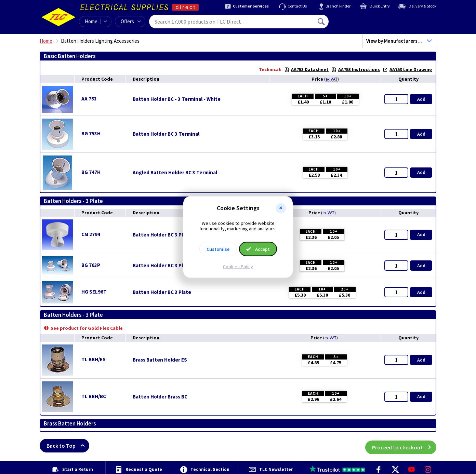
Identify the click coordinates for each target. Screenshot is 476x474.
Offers (131, 21)
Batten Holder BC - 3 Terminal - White (177, 99)
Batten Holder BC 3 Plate (162, 266)
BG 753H (91, 133)
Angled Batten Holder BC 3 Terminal (175, 173)
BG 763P (91, 265)
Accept (258, 249)
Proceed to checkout (404, 446)
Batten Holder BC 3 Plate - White (171, 235)
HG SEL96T (94, 292)
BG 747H (91, 172)
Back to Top (68, 446)
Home (91, 21)
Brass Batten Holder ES (160, 360)
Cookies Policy (238, 267)
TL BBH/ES (94, 359)
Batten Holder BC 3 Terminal (166, 134)
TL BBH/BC (94, 396)
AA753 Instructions (356, 69)
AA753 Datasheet (306, 69)
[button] (281, 208)
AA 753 (89, 99)
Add (421, 99)
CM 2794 (91, 234)
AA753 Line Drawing (407, 69)
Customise (218, 249)
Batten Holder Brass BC (160, 397)
